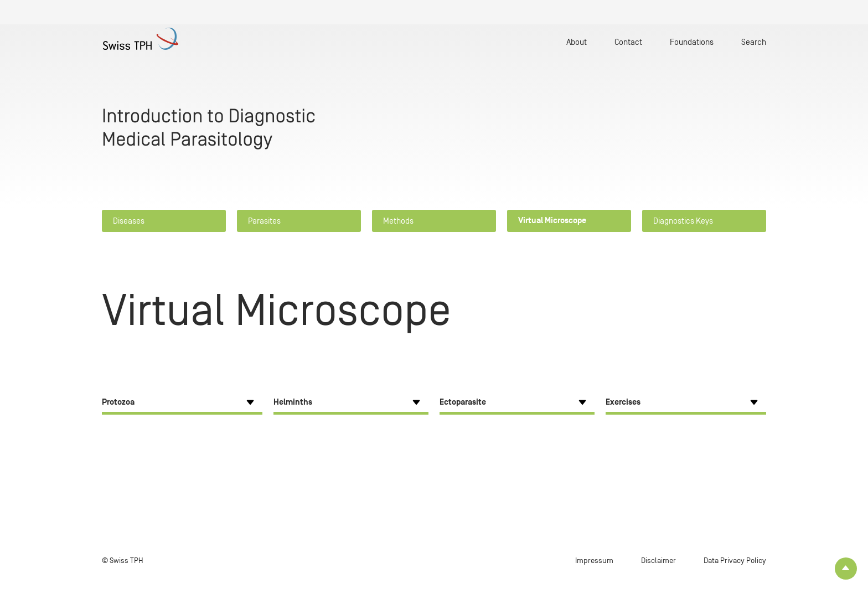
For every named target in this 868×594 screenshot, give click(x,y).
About (577, 42)
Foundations (692, 42)
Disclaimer (658, 561)
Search (754, 42)
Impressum (594, 561)
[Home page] (157, 39)
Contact (628, 42)
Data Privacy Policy (735, 561)
